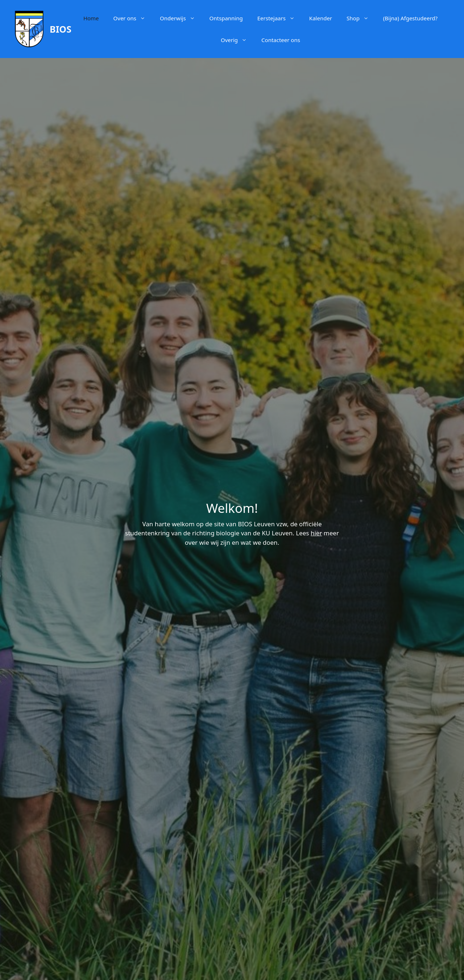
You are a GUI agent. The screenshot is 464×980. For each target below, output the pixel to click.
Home (91, 18)
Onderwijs (181, 18)
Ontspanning (226, 18)
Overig (237, 40)
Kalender (321, 18)
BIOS (61, 29)
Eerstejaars (280, 18)
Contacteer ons (281, 40)
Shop (361, 18)
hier (316, 533)
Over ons (133, 18)
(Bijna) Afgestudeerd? (410, 18)
